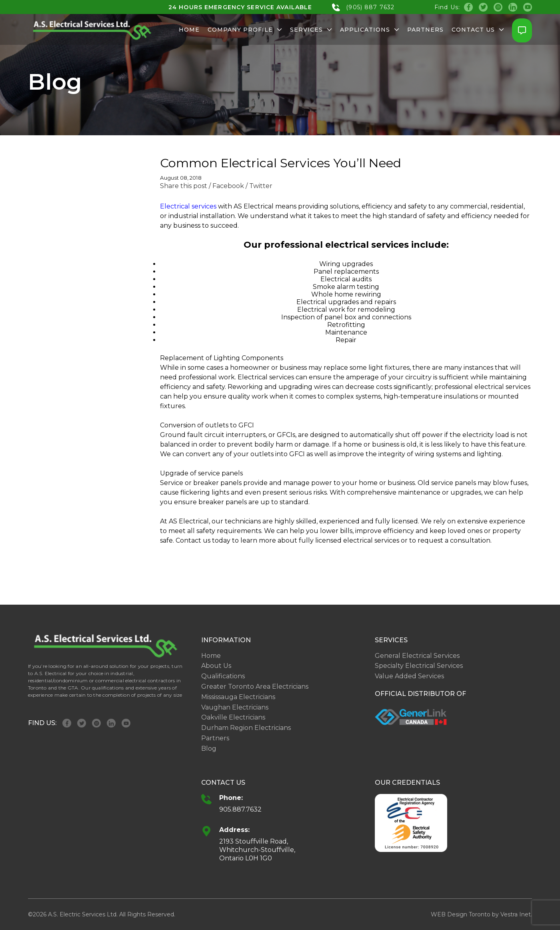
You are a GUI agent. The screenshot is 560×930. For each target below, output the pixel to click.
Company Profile (245, 30)
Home (189, 30)
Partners (425, 30)
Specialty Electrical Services (419, 666)
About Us (216, 666)
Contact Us (478, 30)
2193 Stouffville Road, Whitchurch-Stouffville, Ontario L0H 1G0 (257, 850)
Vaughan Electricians (235, 707)
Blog (209, 749)
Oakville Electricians (233, 717)
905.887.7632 (240, 809)
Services (311, 30)
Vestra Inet (516, 914)
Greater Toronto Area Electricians (255, 686)
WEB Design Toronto (461, 914)
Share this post (184, 186)
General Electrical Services (417, 656)
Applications (370, 30)
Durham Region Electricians (246, 728)
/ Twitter (259, 186)
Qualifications (223, 676)
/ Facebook (226, 186)
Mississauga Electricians (238, 697)
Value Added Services (409, 676)
